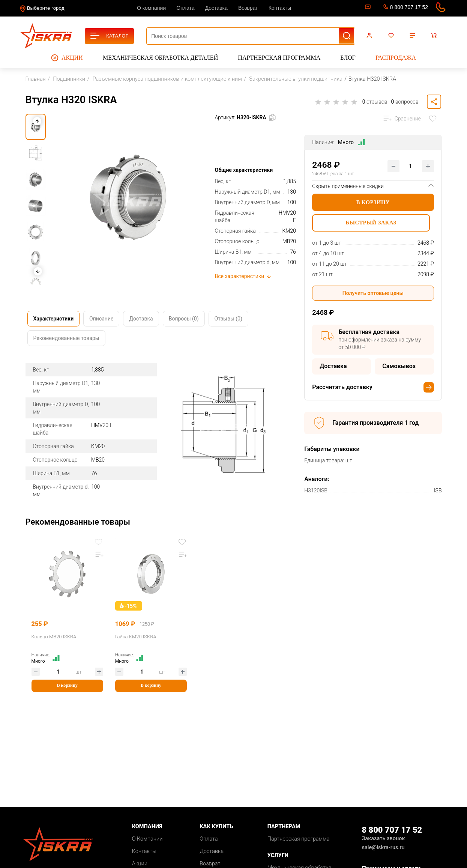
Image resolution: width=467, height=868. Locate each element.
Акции (67, 58)
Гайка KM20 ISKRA (126, 636)
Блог (348, 58)
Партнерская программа (279, 58)
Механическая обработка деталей (160, 58)
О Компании (147, 838)
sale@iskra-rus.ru (367, 8)
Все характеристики (244, 276)
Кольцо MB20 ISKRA (54, 636)
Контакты (280, 8)
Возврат (248, 8)
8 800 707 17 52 (409, 7)
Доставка (216, 8)
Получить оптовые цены (373, 293)
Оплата (185, 8)
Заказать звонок (384, 837)
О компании (151, 8)
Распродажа (396, 58)
